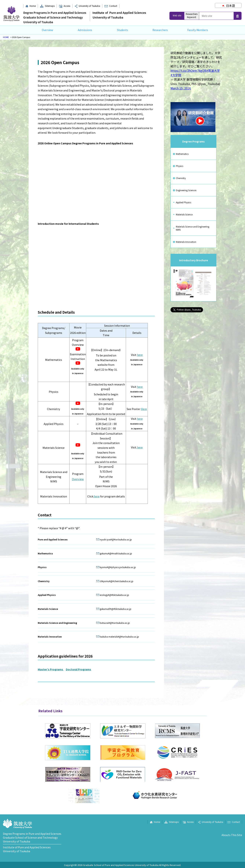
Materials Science (184, 214)
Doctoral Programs (78, 669)
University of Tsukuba (87, 6)
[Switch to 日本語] (228, 6)
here (140, 355)
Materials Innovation (186, 242)
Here (144, 409)
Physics (180, 166)
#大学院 (176, 75)
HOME (6, 37)
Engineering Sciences (186, 190)
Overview (47, 30)
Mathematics (182, 154)
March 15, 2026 (181, 88)
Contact (111, 6)
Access (65, 6)
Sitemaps (47, 6)
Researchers (160, 30)
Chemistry (181, 178)
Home (31, 6)
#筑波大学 (213, 71)
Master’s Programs (51, 669)
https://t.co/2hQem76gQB (188, 71)
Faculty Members (198, 30)
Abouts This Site (232, 835)
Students (122, 30)
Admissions (85, 30)
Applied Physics (183, 202)
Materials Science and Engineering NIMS (193, 228)
